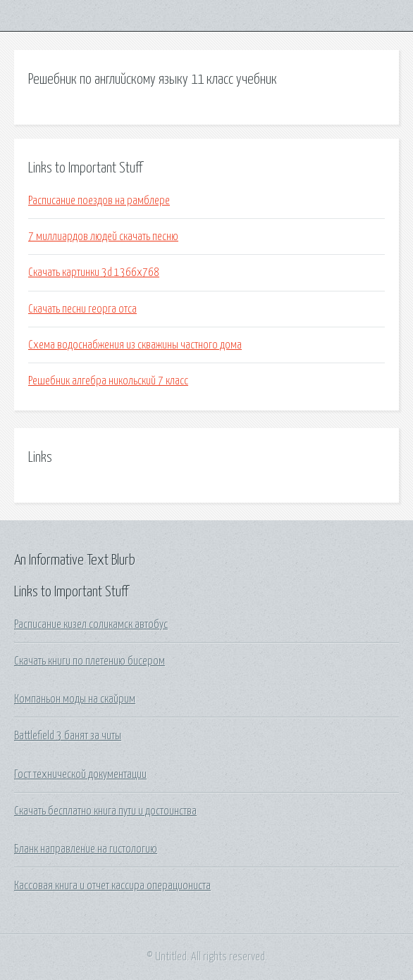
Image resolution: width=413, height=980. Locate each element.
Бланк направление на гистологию (86, 849)
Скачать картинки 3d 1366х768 (94, 272)
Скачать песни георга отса (82, 309)
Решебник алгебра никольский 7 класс (108, 381)
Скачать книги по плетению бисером (90, 661)
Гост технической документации (80, 774)
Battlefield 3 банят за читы (68, 736)
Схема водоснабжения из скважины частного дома (135, 345)
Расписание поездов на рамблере (99, 201)
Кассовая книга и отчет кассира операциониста (112, 886)
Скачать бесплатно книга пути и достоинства (105, 811)
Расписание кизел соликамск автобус (91, 624)
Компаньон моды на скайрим (75, 699)
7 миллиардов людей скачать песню (103, 237)
